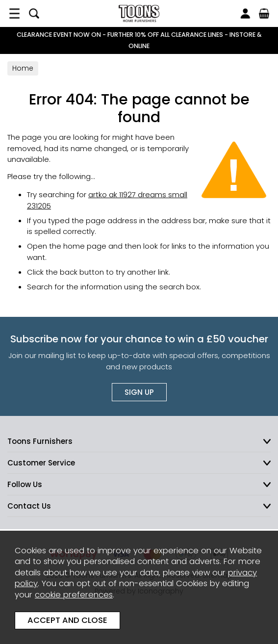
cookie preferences (74, 595)
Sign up (139, 392)
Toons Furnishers (139, 13)
